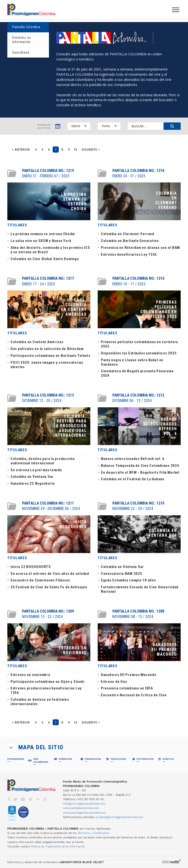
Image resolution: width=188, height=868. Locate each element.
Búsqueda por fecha (44, 126)
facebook (9, 799)
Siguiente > (91, 150)
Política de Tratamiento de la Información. (58, 846)
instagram (45, 799)
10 (75, 150)
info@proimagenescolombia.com (84, 804)
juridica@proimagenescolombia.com (120, 817)
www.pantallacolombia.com (81, 808)
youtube (23, 799)
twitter (16, 799)
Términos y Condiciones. (94, 833)
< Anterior (21, 150)
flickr (38, 799)
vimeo (30, 799)
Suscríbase (21, 52)
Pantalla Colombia (26, 27)
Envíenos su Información (22, 40)
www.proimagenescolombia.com (84, 813)
